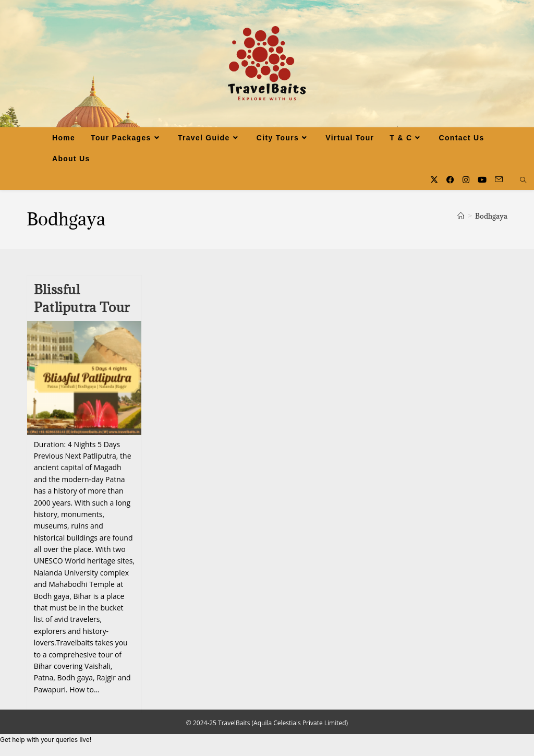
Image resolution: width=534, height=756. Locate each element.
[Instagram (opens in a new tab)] (466, 180)
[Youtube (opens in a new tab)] (482, 180)
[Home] (461, 216)
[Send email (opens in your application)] (499, 179)
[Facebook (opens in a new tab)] (450, 180)
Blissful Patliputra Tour (82, 298)
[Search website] (523, 181)
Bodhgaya (491, 216)
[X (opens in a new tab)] (434, 180)
